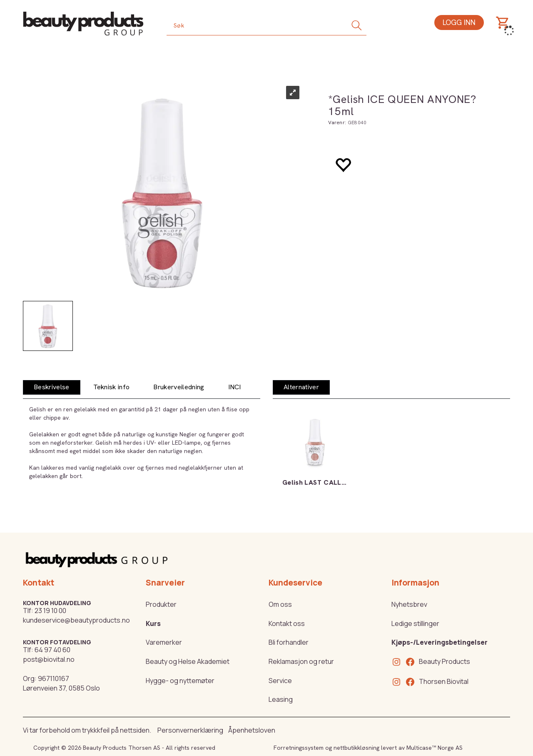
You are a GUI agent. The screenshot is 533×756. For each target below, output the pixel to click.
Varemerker (164, 642)
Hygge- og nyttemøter (180, 681)
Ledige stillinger (415, 623)
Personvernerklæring (190, 730)
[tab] (52, 387)
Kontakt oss (287, 623)
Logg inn (459, 22)
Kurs (153, 623)
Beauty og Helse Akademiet (188, 661)
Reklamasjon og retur (301, 661)
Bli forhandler (289, 642)
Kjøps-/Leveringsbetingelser (440, 642)
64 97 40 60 (52, 650)
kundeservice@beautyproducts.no (76, 620)
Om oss (280, 604)
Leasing (281, 699)
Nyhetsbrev (409, 604)
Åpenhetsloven (252, 730)
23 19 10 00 (50, 611)
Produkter (161, 604)
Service (280, 681)
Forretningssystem (299, 748)
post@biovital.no (49, 659)
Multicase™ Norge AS (435, 748)
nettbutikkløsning (356, 748)
